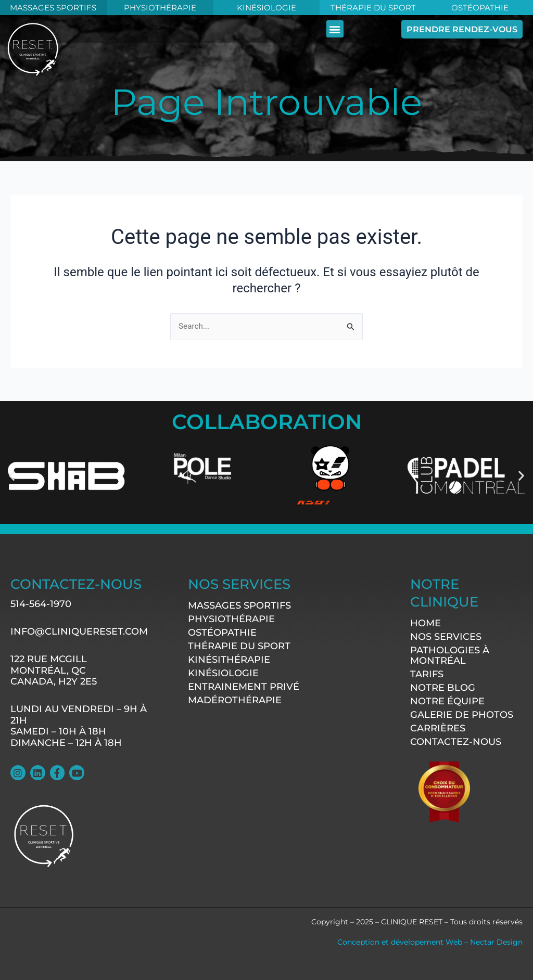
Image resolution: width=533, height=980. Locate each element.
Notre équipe (447, 701)
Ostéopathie (480, 7)
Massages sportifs (239, 605)
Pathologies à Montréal (450, 655)
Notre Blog (443, 687)
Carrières (438, 728)
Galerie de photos (462, 714)
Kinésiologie (223, 673)
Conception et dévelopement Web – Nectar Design (430, 942)
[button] (356, 28)
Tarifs (427, 674)
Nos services (446, 636)
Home (426, 623)
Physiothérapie (160, 7)
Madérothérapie (235, 700)
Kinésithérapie (229, 660)
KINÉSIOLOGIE (266, 7)
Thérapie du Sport (373, 7)
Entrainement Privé (244, 687)
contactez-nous (456, 741)
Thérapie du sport (239, 646)
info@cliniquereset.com (79, 631)
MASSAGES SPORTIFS (53, 7)
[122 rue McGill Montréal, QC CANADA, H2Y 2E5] (283, 798)
